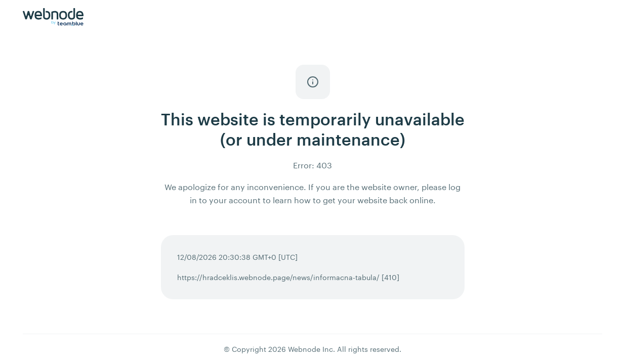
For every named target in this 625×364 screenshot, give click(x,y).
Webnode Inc (310, 349)
